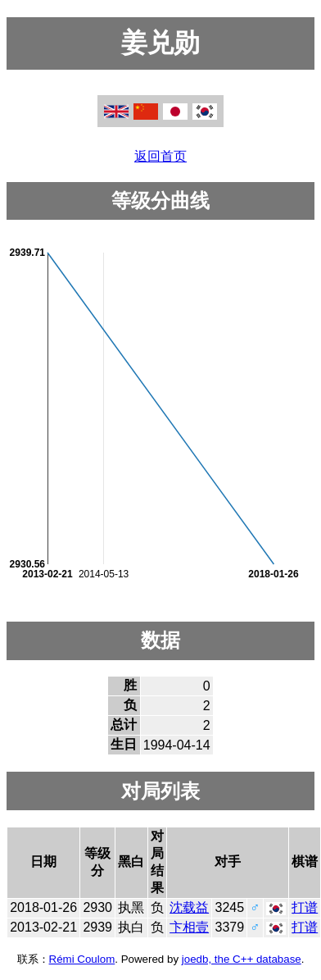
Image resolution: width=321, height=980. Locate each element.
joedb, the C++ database (242, 959)
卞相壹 (189, 927)
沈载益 (189, 907)
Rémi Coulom (82, 959)
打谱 (305, 907)
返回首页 (160, 156)
